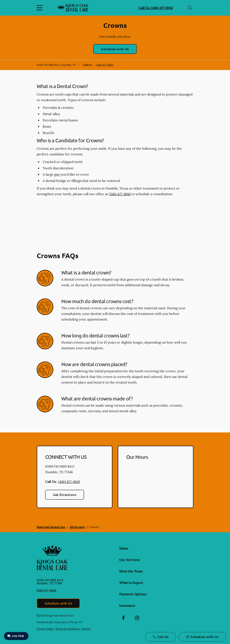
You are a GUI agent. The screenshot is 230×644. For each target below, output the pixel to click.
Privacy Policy (45, 629)
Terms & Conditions (68, 629)
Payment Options (133, 594)
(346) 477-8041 (105, 65)
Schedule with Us (115, 49)
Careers (86, 629)
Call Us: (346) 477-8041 (156, 8)
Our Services (130, 560)
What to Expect (131, 583)
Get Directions (65, 495)
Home (124, 548)
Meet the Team (131, 571)
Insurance (127, 605)
